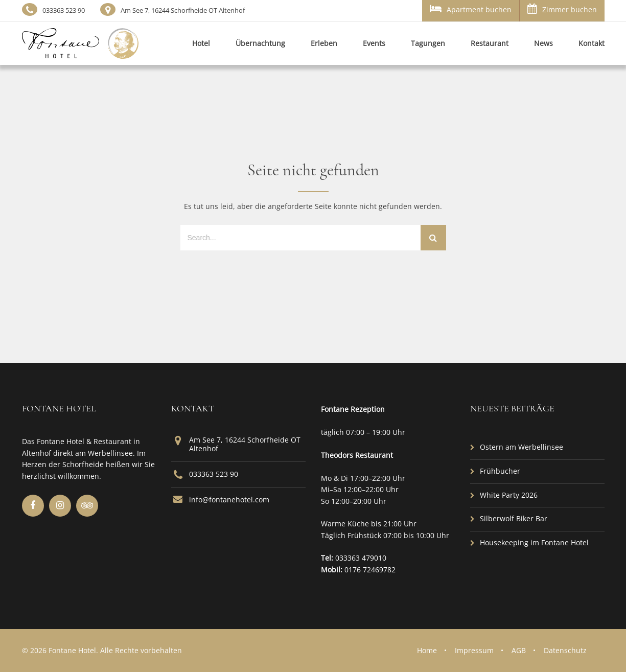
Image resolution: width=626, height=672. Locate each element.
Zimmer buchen (562, 9)
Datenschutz (565, 650)
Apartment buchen (471, 9)
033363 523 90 (64, 10)
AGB (519, 650)
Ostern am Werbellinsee (521, 447)
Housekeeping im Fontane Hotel (534, 542)
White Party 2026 (509, 495)
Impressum (474, 650)
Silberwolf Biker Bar (514, 518)
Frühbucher (500, 471)
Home (427, 650)
